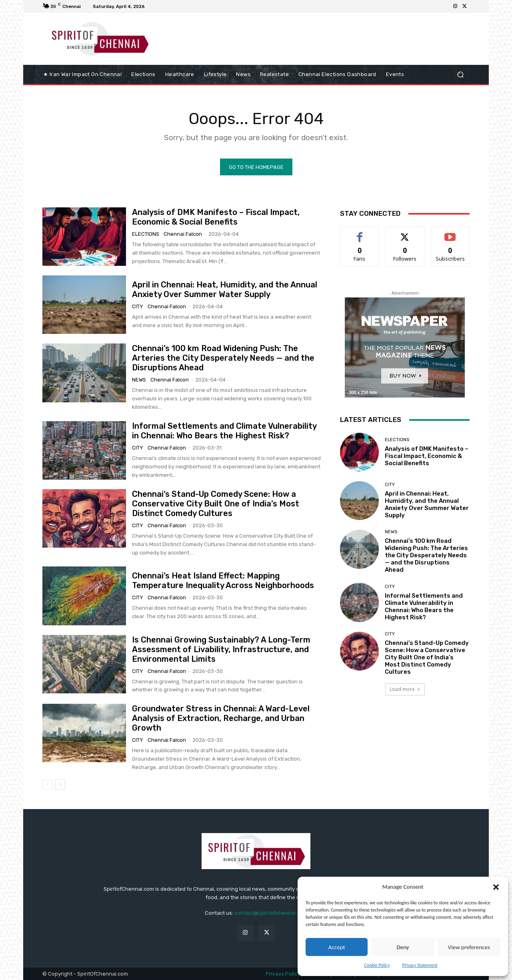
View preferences (469, 947)
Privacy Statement (420, 965)
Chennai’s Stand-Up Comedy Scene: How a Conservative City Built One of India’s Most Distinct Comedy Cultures (216, 504)
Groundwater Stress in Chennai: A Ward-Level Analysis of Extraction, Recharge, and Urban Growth (221, 718)
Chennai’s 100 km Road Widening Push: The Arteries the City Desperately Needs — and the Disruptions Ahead (223, 358)
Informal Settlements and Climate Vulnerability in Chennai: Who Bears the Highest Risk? (224, 431)
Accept (337, 947)
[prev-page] (47, 785)
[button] (496, 887)
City (138, 306)
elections (146, 234)
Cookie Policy (377, 965)
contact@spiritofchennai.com (271, 913)
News (139, 380)
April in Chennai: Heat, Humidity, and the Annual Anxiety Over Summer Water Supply (225, 289)
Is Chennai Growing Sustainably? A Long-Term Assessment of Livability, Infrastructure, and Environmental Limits (221, 649)
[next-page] (60, 785)
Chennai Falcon (183, 234)
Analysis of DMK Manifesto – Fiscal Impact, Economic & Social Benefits (216, 217)
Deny (403, 947)
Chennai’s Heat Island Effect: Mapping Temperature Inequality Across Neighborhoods (223, 580)
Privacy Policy (283, 974)
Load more (405, 689)
